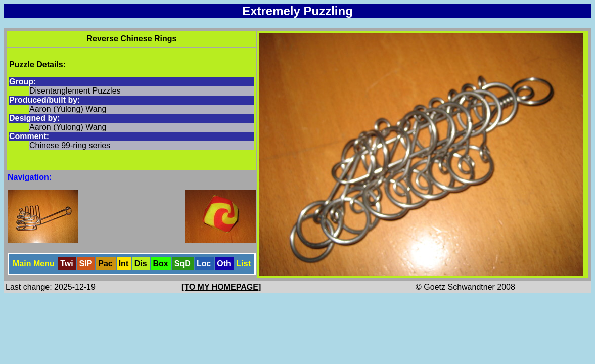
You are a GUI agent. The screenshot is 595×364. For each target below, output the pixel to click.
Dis (141, 264)
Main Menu (34, 264)
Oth (224, 264)
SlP (86, 264)
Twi (66, 264)
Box (160, 264)
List (244, 264)
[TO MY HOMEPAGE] (221, 287)
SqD (182, 264)
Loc (204, 264)
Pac (105, 264)
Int (124, 264)
